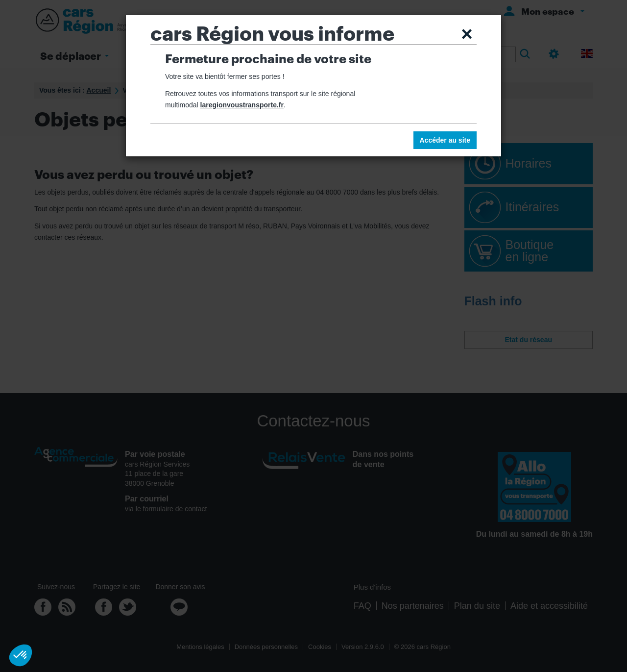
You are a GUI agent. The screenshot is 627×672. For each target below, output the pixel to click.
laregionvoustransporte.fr (242, 105)
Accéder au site (445, 140)
